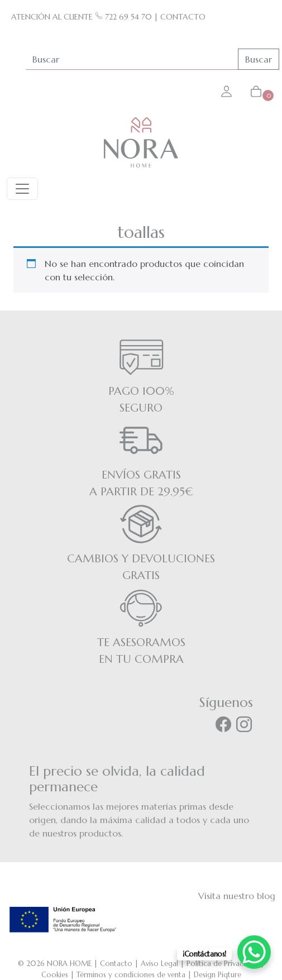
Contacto (116, 964)
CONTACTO (183, 17)
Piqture (230, 975)
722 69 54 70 (123, 17)
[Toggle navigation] (22, 189)
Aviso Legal (159, 964)
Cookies (55, 975)
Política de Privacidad (222, 964)
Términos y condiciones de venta (131, 975)
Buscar (259, 59)
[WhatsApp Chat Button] (254, 952)
